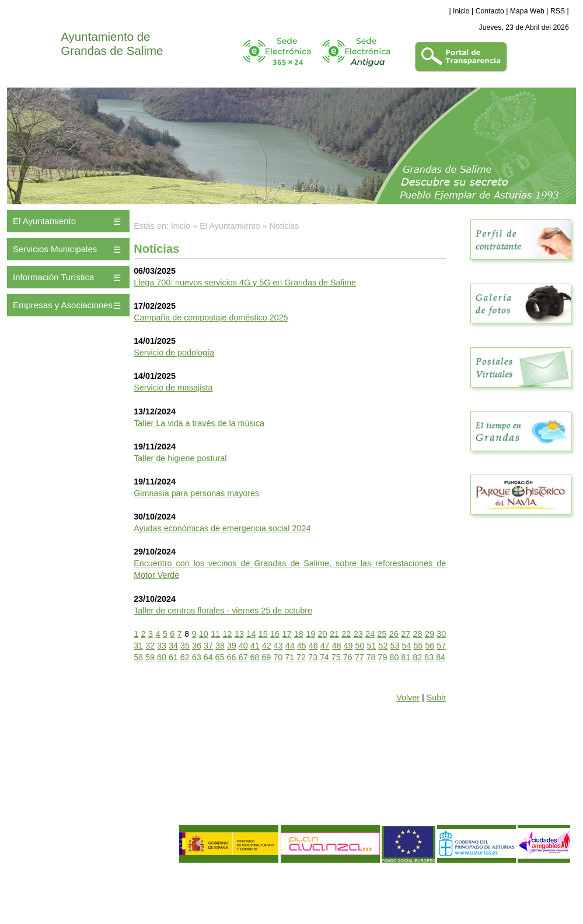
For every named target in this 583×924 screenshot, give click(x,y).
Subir (436, 698)
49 (348, 646)
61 (173, 657)
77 (359, 657)
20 (323, 634)
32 (150, 646)
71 (289, 657)
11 (215, 634)
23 (358, 634)
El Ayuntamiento (44, 221)
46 (313, 646)
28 (418, 634)
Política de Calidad (69, 892)
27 (406, 634)
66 (232, 657)
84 (441, 657)
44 (290, 646)
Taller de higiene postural (180, 458)
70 (278, 657)
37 (208, 646)
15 (263, 634)
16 (275, 634)
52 (383, 646)
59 (150, 657)
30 (441, 634)
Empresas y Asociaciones (63, 305)
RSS (558, 11)
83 (429, 657)
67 (243, 657)
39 (232, 646)
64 (208, 657)
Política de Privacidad (83, 882)
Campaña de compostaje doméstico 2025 (211, 318)
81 (406, 657)
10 (204, 634)
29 (430, 634)
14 (251, 634)
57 (441, 646)
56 (430, 646)
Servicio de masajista (173, 388)
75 (336, 657)
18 (299, 634)
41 (255, 646)
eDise (562, 874)
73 (313, 657)
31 (138, 646)
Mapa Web (527, 11)
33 (162, 646)
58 (138, 657)
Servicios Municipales (55, 249)
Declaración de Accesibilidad (97, 902)
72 (301, 657)
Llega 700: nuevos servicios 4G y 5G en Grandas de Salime (245, 283)
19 (310, 634)
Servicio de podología (174, 353)
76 (348, 657)
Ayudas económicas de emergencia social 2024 (222, 528)
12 (228, 634)
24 (370, 634)
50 (360, 646)
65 (220, 657)
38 (220, 646)
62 (185, 657)
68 (254, 657)
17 (287, 634)
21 (334, 634)
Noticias (284, 226)
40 (243, 646)
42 (267, 646)
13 (239, 634)
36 (197, 646)
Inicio (461, 11)
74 (324, 657)
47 (325, 646)
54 (406, 646)
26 (394, 634)
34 (173, 646)
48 (337, 646)
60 (162, 657)
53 (395, 646)
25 (382, 634)
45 (302, 646)
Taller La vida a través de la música (199, 423)
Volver (408, 698)
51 (372, 646)
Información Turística (53, 277)
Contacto (490, 11)
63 (197, 657)
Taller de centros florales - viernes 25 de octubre (223, 611)
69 (266, 657)
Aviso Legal (30, 882)
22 (346, 634)
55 (418, 646)
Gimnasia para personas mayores (196, 493)
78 (371, 657)
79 (383, 657)
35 (185, 646)
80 (394, 657)
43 (278, 646)
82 (417, 657)
